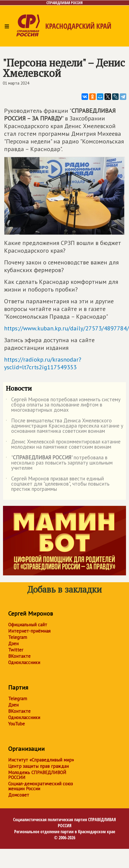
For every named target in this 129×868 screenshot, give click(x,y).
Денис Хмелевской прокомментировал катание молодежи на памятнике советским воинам (63, 445)
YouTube (16, 724)
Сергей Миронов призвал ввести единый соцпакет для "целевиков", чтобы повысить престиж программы (58, 484)
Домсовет (19, 795)
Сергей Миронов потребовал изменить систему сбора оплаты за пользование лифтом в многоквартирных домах (63, 405)
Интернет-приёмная (29, 631)
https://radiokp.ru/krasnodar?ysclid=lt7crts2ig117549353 (43, 363)
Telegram (18, 637)
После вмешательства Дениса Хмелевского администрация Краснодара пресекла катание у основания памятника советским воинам (64, 426)
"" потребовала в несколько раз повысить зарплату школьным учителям (59, 463)
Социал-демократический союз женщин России (40, 786)
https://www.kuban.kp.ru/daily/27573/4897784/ (67, 328)
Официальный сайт (28, 625)
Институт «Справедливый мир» (41, 760)
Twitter (16, 650)
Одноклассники (24, 662)
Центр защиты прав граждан (38, 766)
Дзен (13, 644)
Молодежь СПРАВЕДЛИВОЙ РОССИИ (37, 775)
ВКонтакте (19, 656)
